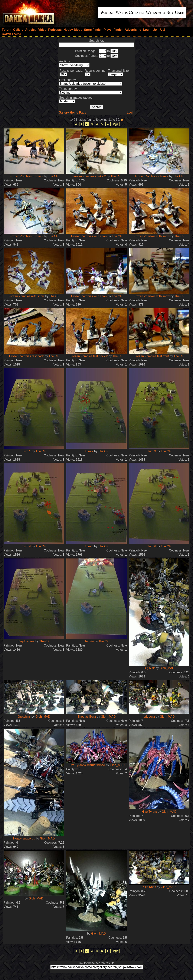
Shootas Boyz (87, 717)
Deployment (26, 641)
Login (131, 113)
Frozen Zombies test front (152, 356)
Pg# (116, 124)
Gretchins (24, 717)
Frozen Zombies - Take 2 (26, 176)
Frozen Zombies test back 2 (89, 356)
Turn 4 (27, 546)
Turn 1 (27, 451)
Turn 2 (89, 451)
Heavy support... (24, 838)
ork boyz (149, 717)
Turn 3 (152, 451)
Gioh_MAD (167, 668)
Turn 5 (89, 546)
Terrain (89, 641)
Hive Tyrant (149, 812)
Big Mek (149, 668)
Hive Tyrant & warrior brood (87, 765)
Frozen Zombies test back (27, 356)
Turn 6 (152, 546)
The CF (53, 176)
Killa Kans (149, 887)
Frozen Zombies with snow (89, 236)
